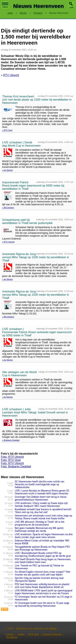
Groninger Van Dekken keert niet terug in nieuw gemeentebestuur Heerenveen (41, 498)
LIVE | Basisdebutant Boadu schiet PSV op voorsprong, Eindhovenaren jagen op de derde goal (43, 554)
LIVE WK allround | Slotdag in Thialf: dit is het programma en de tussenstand (40, 523)
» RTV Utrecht (8, 242)
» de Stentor (7, 170)
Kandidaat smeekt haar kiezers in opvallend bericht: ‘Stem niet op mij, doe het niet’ (43, 511)
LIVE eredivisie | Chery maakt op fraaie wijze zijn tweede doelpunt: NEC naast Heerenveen (41, 505)
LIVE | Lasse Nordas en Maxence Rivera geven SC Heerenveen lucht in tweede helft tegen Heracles (42, 492)
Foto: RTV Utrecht (12, 457)
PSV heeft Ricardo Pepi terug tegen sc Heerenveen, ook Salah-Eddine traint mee (43, 561)
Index (10, 13)
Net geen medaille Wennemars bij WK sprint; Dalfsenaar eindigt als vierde (39, 530)
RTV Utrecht (11, 75)
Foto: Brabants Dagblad (16, 466)
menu (5, 5)
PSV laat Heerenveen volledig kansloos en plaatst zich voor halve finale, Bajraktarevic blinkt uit (42, 586)
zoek (71, 7)
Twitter (21, 634)
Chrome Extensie (52, 634)
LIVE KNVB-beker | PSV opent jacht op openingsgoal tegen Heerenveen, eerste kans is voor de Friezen (44, 592)
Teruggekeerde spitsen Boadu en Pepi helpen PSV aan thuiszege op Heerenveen (42, 548)
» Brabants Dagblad (11, 440)
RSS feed (34, 634)
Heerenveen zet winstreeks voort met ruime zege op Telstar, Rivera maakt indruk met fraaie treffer (44, 517)
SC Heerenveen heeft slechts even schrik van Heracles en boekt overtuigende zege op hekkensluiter (40, 484)
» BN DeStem (8, 208)
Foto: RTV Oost (11, 460)
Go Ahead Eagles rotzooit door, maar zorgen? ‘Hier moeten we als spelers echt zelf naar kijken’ (43, 573)
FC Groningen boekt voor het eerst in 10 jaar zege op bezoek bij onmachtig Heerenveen (42, 604)
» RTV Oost (7, 130)
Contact (10, 634)
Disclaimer (12, 637)
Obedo (53, 629)
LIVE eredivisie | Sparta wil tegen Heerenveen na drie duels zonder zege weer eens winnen (44, 536)
